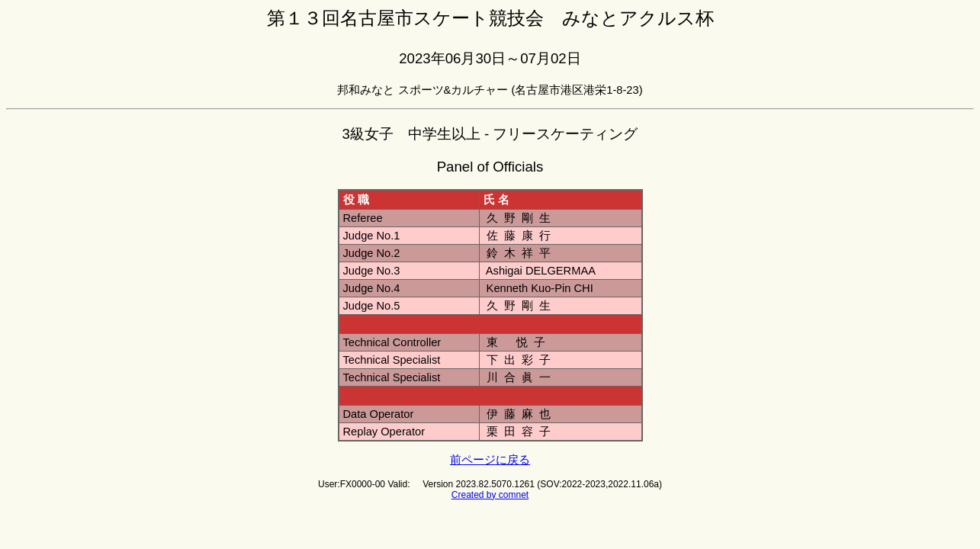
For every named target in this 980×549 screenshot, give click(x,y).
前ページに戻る (490, 460)
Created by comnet (490, 495)
